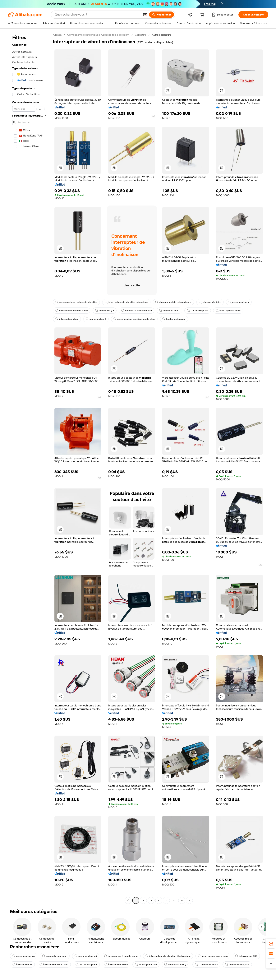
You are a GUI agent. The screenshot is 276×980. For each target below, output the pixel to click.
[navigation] (29, 468)
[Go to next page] (189, 900)
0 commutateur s (206, 964)
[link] (271, 944)
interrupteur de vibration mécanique (126, 302)
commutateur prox (237, 964)
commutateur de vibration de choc (134, 319)
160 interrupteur (86, 964)
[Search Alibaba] (97, 15)
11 (182, 900)
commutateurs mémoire (137, 311)
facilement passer (174, 319)
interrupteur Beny (116, 964)
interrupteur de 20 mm (54, 964)
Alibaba (57, 35)
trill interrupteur (198, 311)
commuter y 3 (105, 311)
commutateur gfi (86, 956)
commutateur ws (24, 956)
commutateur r (169, 311)
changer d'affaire (210, 302)
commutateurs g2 (176, 964)
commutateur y (239, 302)
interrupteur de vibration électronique (168, 956)
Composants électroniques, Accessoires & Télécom (98, 35)
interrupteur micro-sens (213, 956)
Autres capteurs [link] (161, 35)
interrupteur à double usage (121, 956)
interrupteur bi (22, 964)
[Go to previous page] (128, 900)
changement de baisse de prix (173, 302)
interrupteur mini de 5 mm (72, 311)
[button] (145, 15)
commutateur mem (55, 956)
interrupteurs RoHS (228, 311)
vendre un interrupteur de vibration (76, 302)
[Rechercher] (161, 15)
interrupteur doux (67, 319)
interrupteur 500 (246, 956)
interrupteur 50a (146, 964)
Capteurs (140, 35)
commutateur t (96, 319)
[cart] (203, 15)
